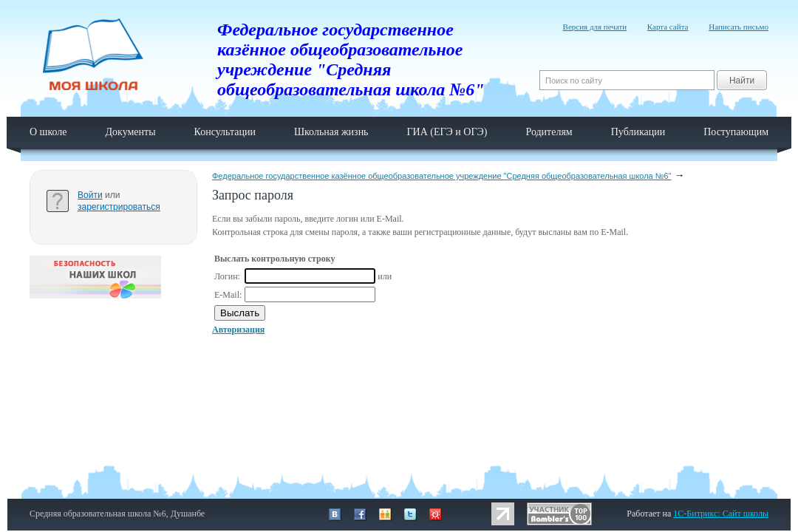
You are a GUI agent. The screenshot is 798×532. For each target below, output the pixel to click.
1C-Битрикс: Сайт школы (721, 514)
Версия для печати (595, 27)
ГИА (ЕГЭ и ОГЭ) (447, 132)
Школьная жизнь (331, 132)
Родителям (549, 132)
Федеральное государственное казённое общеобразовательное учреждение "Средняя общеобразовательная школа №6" (442, 176)
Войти (90, 195)
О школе (48, 132)
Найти (742, 81)
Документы (130, 132)
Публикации (638, 132)
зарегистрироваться (119, 207)
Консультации (225, 132)
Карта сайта (668, 27)
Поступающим (736, 132)
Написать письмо (739, 27)
